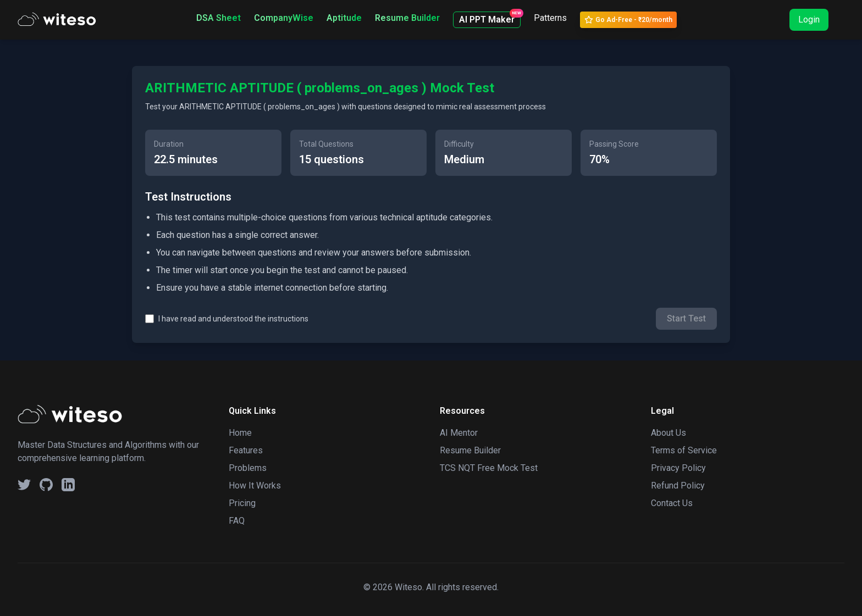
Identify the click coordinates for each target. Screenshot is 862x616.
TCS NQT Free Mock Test (489, 468)
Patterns (550, 18)
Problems (248, 468)
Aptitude (344, 18)
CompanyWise (284, 18)
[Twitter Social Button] (24, 485)
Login (809, 20)
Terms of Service (684, 450)
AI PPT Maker (490, 18)
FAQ (237, 521)
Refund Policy (678, 485)
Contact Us (672, 503)
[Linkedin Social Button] (68, 485)
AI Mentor (459, 433)
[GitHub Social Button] (46, 485)
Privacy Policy (678, 468)
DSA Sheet (219, 18)
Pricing (242, 503)
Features (246, 450)
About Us (668, 433)
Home (240, 433)
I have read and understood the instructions (233, 319)
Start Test (686, 318)
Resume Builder (407, 18)
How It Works (255, 485)
